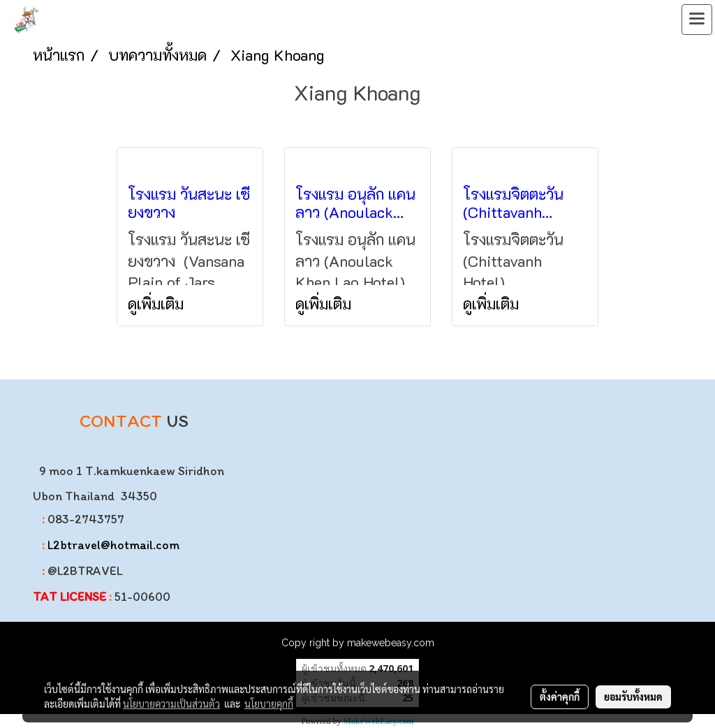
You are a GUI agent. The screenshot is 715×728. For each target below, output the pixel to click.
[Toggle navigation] (697, 20)
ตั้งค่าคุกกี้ (560, 697)
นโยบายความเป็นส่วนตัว (171, 704)
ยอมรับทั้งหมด (633, 697)
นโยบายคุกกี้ (269, 704)
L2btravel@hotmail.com (113, 545)
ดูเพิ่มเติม (158, 304)
